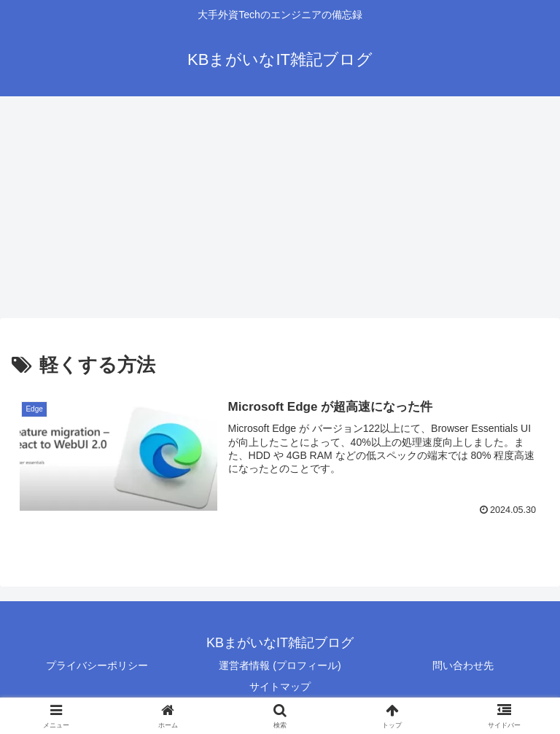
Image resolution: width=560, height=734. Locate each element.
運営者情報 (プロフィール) (280, 665)
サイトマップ (280, 687)
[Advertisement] (280, 207)
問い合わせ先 (463, 665)
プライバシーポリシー (97, 665)
